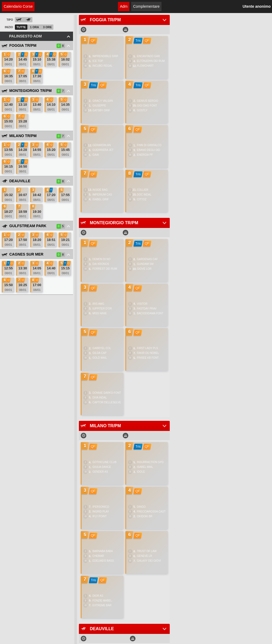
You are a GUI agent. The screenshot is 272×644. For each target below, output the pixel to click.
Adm (124, 6)
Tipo (10, 20)
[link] (8, 59)
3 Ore (47, 27)
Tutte (21, 27)
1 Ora (35, 27)
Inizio (9, 27)
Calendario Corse (18, 6)
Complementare (146, 6)
